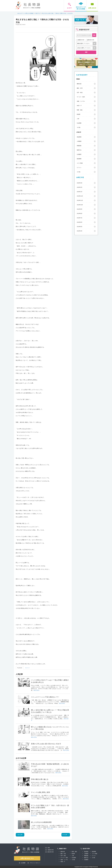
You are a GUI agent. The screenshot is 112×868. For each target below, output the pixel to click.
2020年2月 (80, 187)
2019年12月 (80, 196)
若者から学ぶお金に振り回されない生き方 (46, 744)
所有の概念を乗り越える (40, 779)
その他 (79, 127)
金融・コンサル (81, 101)
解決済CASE (51, 852)
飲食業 (79, 114)
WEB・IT (79, 106)
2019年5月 (80, 227)
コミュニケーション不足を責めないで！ (45, 697)
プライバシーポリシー (35, 863)
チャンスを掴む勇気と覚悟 (41, 792)
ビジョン (79, 167)
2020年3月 (80, 183)
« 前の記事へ (20, 835)
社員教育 (79, 154)
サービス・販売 (81, 97)
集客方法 (79, 150)
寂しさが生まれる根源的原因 (41, 822)
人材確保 (79, 141)
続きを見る (37, 690)
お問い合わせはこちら (27, 858)
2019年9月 (80, 209)
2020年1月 (80, 192)
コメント (27, 668)
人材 (78, 119)
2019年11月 (80, 200)
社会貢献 (79, 123)
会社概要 (23, 863)
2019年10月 (80, 205)
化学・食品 (80, 92)
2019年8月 (80, 213)
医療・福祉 (80, 110)
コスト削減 (80, 163)
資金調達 (79, 137)
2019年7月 (80, 218)
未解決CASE (51, 850)
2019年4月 (80, 231)
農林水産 (79, 84)
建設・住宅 (80, 88)
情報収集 (79, 146)
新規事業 (79, 159)
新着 (49, 848)
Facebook (20, 668)
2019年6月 (80, 222)
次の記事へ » (66, 835)
